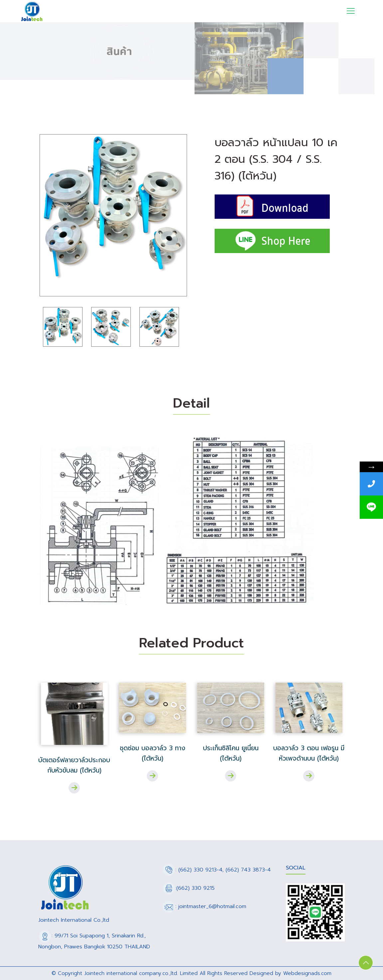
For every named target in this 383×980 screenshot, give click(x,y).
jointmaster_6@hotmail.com (212, 906)
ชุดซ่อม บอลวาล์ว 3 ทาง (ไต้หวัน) (153, 753)
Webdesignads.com (307, 973)
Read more (74, 788)
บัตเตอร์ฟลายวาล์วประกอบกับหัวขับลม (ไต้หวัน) (74, 765)
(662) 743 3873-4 (248, 870)
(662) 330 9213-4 (200, 870)
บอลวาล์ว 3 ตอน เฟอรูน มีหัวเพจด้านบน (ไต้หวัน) (309, 753)
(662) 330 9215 (195, 888)
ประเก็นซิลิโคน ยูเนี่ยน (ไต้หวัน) (231, 753)
